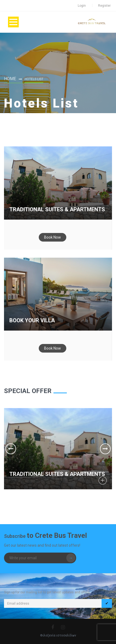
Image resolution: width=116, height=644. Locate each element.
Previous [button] (11, 449)
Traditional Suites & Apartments (57, 209)
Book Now (53, 237)
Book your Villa (32, 320)
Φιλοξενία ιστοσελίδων (58, 635)
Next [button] (105, 449)
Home (10, 79)
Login (82, 6)
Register (104, 6)
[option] (58, 449)
